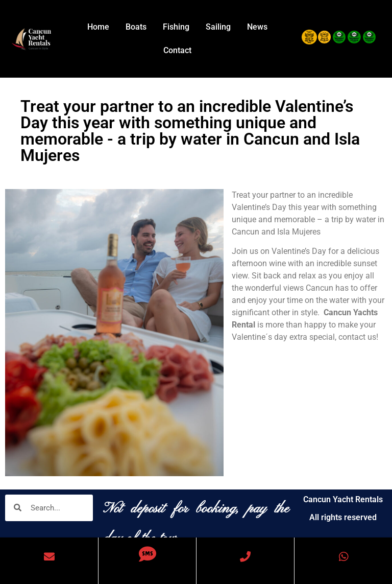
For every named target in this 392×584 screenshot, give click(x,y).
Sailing (218, 27)
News (257, 27)
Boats (136, 27)
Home (98, 27)
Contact (177, 50)
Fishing (176, 27)
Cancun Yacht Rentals (343, 499)
